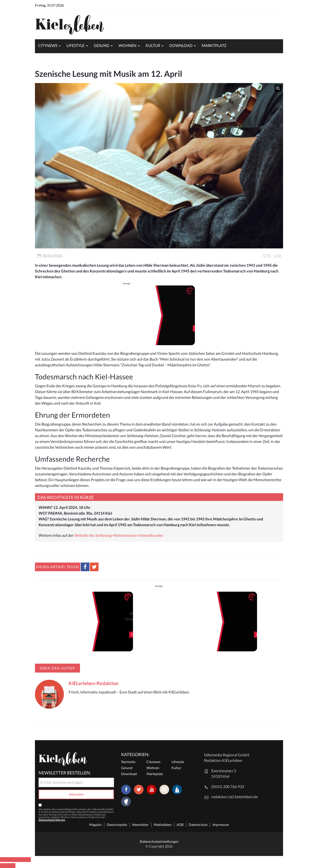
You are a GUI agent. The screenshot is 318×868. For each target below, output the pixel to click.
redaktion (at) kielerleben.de (235, 797)
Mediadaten (163, 825)
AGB (180, 825)
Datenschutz (198, 825)
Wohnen (127, 45)
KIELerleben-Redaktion (94, 683)
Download (181, 45)
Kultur (153, 45)
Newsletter (140, 825)
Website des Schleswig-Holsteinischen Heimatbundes (119, 535)
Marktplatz (214, 45)
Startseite (128, 762)
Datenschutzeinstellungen (159, 841)
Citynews (48, 45)
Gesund (102, 45)
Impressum (221, 825)
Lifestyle (76, 45)
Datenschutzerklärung (52, 820)
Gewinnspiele (117, 825)
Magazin (95, 825)
